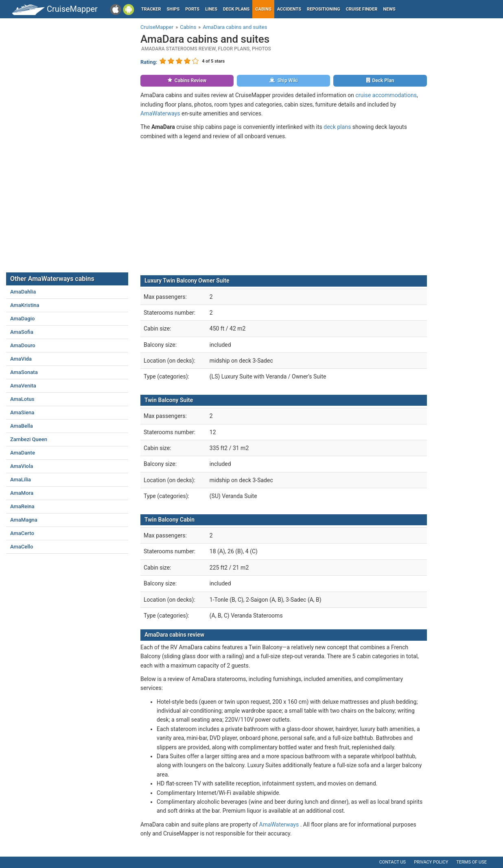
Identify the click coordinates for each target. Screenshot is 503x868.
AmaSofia (22, 332)
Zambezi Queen (29, 439)
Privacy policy (431, 862)
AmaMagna (24, 520)
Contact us (393, 862)
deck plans (337, 127)
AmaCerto (22, 533)
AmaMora (22, 493)
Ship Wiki (284, 80)
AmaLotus (22, 399)
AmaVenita (23, 386)
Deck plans (236, 9)
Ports (192, 9)
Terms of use (471, 862)
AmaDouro (23, 345)
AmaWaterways (160, 113)
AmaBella (22, 426)
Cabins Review (187, 80)
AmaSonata (24, 372)
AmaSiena (22, 412)
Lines (211, 9)
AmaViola (22, 466)
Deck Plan (380, 80)
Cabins (263, 9)
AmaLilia (21, 480)
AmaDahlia (23, 292)
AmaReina (22, 506)
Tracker (151, 9)
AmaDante (23, 453)
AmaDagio (22, 319)
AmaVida (21, 359)
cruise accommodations (386, 95)
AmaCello (22, 547)
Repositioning (324, 9)
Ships (173, 9)
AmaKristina (25, 305)
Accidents (289, 9)
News (389, 9)
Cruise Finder (362, 9)
